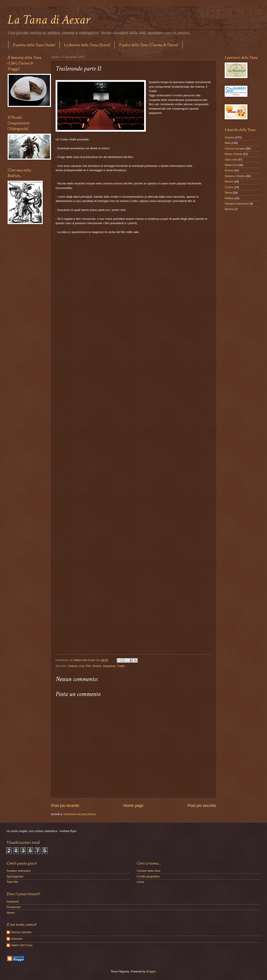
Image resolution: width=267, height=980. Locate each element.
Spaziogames (15, 876)
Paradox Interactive (237, 204)
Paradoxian (14, 907)
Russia (229, 170)
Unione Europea (235, 149)
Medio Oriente (233, 154)
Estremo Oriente (235, 176)
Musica (97, 666)
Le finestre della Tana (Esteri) (87, 45)
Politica (229, 198)
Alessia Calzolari (21, 932)
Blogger (151, 971)
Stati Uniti (231, 160)
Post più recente (65, 806)
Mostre (229, 181)
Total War (12, 882)
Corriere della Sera (148, 871)
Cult (82, 666)
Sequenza (109, 666)
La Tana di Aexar (49, 20)
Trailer (121, 666)
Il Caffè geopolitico (148, 876)
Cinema (73, 666)
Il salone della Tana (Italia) (34, 45)
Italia (228, 143)
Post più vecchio (202, 806)
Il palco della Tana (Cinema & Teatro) (148, 45)
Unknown (17, 939)
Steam (11, 913)
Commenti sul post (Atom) (80, 814)
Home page (133, 806)
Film (88, 666)
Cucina (229, 187)
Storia (228, 193)
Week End (231, 165)
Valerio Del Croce (22, 945)
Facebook (13, 902)
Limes (140, 882)
